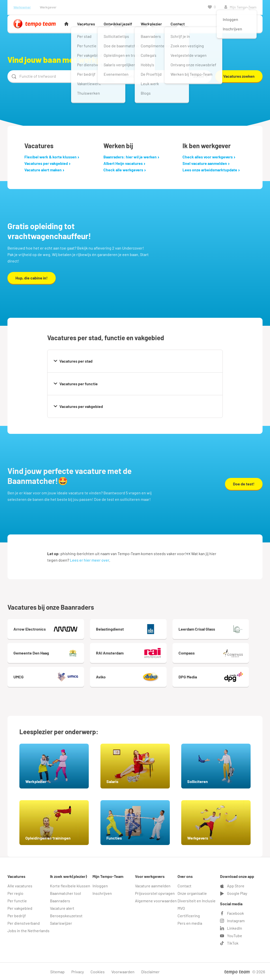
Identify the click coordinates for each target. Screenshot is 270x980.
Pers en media (190, 922)
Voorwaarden (123, 971)
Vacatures (86, 24)
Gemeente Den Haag (49, 653)
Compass (226, 653)
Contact (178, 24)
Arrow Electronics (49, 629)
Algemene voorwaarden (156, 900)
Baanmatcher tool (66, 892)
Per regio (15, 892)
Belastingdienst (137, 629)
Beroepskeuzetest (66, 915)
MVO (181, 907)
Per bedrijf (17, 915)
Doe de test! (244, 484)
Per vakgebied (20, 907)
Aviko (137, 677)
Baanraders (60, 900)
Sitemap (57, 971)
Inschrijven (102, 892)
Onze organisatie (192, 892)
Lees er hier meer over (90, 560)
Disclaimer (150, 971)
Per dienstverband (24, 922)
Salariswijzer (61, 922)
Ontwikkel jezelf (118, 24)
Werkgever (48, 7)
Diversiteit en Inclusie (197, 900)
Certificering (189, 915)
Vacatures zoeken (239, 76)
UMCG (49, 677)
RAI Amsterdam (137, 653)
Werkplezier (151, 24)
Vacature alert (62, 907)
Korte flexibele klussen (70, 885)
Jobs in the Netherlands (28, 930)
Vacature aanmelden (153, 885)
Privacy (78, 971)
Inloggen (100, 885)
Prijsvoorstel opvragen (155, 892)
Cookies (98, 971)
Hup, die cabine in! (32, 278)
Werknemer (22, 7)
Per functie (17, 900)
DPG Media (226, 677)
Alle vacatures (20, 885)
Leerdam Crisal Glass (226, 629)
